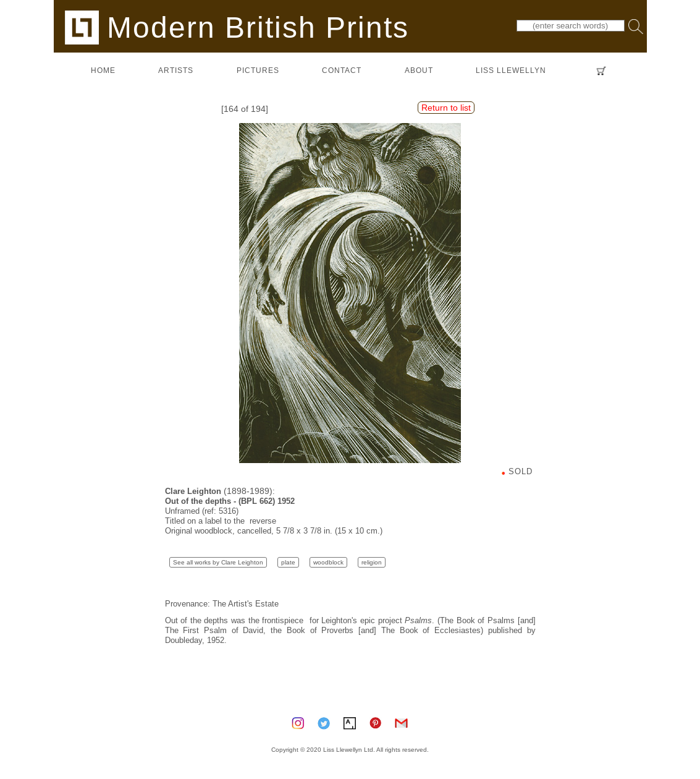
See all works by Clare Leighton (218, 562)
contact (342, 70)
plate (288, 562)
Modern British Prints (237, 27)
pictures (258, 70)
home (103, 70)
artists (176, 70)
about (419, 70)
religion (372, 562)
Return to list (446, 108)
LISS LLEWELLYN (511, 70)
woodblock (328, 562)
